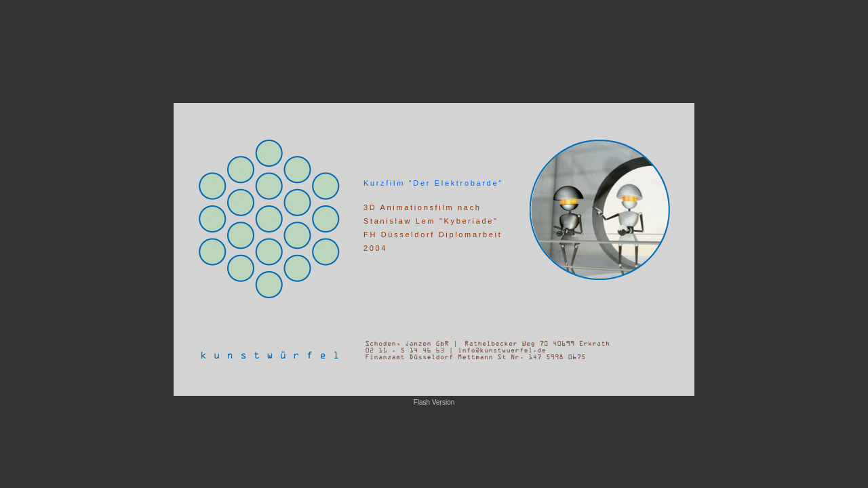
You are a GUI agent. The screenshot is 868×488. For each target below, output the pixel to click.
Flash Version (434, 402)
